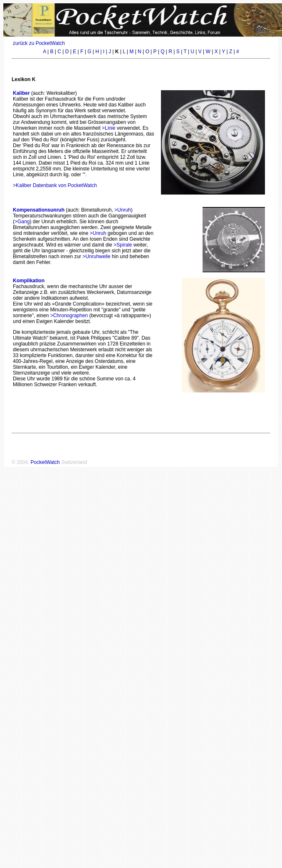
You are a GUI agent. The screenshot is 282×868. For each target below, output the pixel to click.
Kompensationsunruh (39, 210)
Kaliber (21, 93)
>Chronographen (69, 316)
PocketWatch (45, 462)
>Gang (22, 222)
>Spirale (123, 245)
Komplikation (29, 281)
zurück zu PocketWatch (39, 43)
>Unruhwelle (96, 256)
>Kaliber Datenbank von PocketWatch (55, 185)
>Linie (109, 128)
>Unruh (123, 210)
